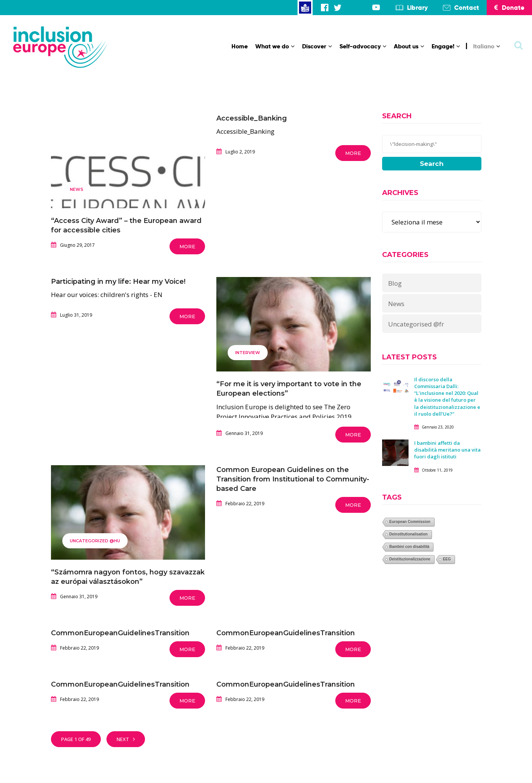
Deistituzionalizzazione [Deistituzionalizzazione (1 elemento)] (410, 559)
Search (432, 164)
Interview (248, 353)
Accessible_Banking (252, 118)
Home (240, 46)
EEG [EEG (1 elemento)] (447, 559)
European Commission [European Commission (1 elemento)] (410, 522)
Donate (509, 8)
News (77, 189)
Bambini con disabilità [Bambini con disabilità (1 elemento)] (409, 547)
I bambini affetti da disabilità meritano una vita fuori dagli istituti (447, 450)
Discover (317, 46)
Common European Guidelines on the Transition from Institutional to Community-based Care (293, 479)
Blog (395, 283)
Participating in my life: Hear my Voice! (118, 282)
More (187, 246)
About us (409, 46)
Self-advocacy (363, 46)
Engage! (446, 46)
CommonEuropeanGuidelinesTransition (120, 633)
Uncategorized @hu (95, 541)
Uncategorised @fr (416, 324)
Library (417, 8)
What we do (275, 46)
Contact (467, 8)
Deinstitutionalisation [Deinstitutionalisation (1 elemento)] (409, 534)
